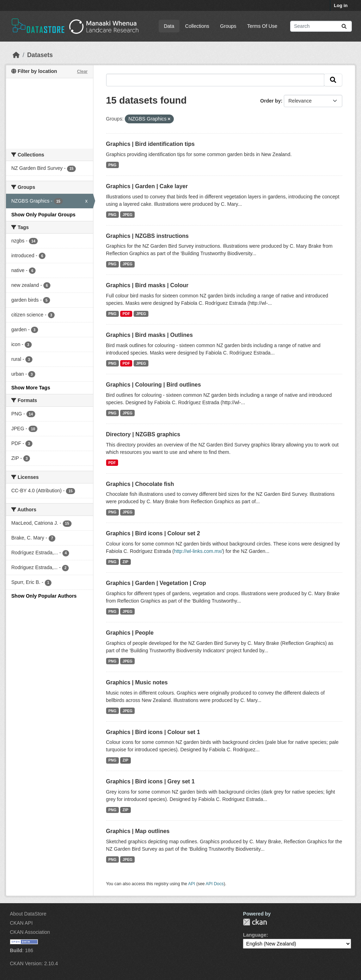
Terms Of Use (262, 26)
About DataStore (28, 914)
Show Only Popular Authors (44, 596)
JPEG (128, 215)
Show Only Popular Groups (43, 215)
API (192, 884)
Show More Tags (31, 388)
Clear (82, 72)
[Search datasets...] (321, 26)
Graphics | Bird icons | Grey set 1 (151, 781)
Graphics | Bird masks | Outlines (149, 335)
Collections (197, 26)
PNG (112, 165)
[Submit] (344, 26)
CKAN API (21, 923)
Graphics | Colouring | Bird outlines (154, 385)
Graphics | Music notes (137, 682)
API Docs (215, 884)
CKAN (255, 922)
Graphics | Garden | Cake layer (147, 186)
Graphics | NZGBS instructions (148, 236)
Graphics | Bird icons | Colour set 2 (153, 533)
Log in (341, 5)
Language (255, 935)
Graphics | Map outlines (138, 831)
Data (169, 26)
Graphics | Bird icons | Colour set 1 (153, 732)
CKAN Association (30, 932)
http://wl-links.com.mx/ (198, 551)
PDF (126, 314)
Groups (228, 26)
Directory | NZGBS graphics (143, 434)
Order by (270, 101)
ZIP (126, 562)
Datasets (40, 55)
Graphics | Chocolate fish (140, 484)
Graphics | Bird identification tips (151, 144)
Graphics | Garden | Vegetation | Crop (156, 583)
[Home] (16, 55)
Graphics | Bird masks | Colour (147, 285)
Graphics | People (130, 633)
